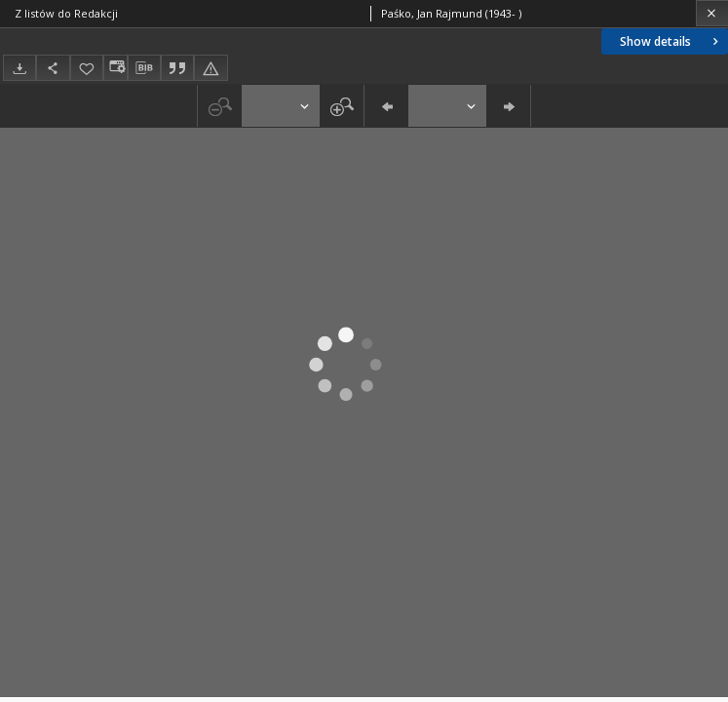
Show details (671, 41)
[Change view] (115, 68)
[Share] (53, 68)
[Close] (712, 13)
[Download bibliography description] (144, 68)
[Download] (19, 68)
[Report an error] (211, 68)
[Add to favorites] (87, 68)
